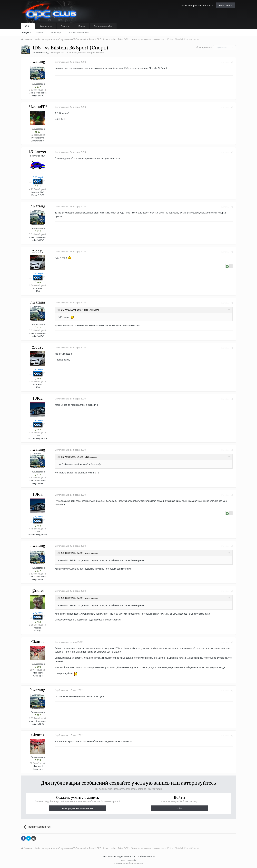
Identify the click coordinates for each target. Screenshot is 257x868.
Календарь (56, 33)
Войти (179, 808)
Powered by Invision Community (129, 863)
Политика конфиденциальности (119, 856)
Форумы (26, 33)
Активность (46, 26)
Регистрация (225, 5)
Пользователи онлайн (79, 33)
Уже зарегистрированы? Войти (197, 5)
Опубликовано (70, 62)
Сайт (28, 26)
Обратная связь (147, 856)
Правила (41, 33)
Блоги (82, 26)
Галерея (65, 26)
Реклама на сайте (103, 26)
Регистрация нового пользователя (77, 808)
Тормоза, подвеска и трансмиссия (86, 52)
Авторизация (205, 47)
